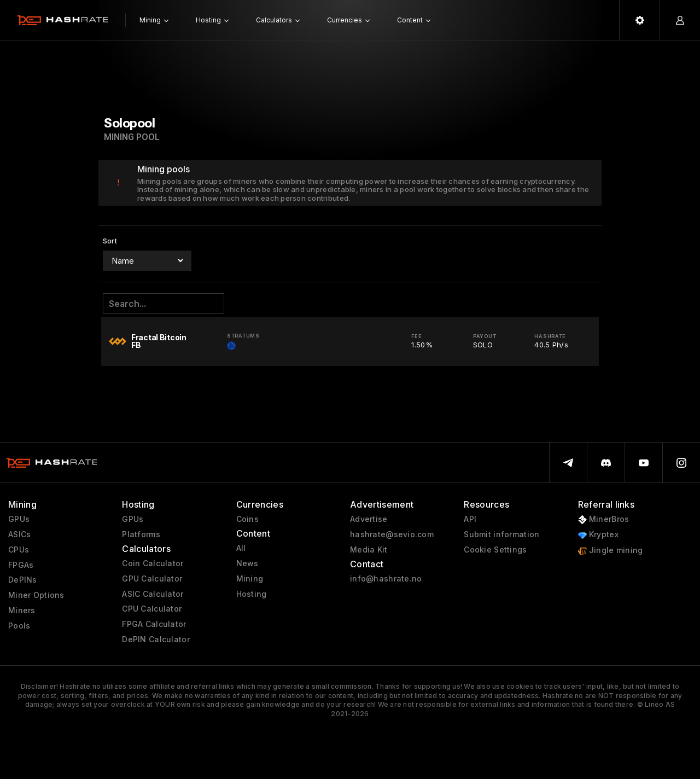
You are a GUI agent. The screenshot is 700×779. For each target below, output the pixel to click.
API (470, 519)
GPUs (19, 519)
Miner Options (36, 595)
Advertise (369, 519)
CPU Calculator (152, 609)
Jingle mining (611, 551)
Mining (250, 579)
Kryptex (598, 535)
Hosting (252, 594)
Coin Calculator (153, 563)
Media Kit (369, 550)
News (247, 563)
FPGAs (21, 565)
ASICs (19, 534)
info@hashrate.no (386, 579)
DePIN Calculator (156, 640)
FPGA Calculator (154, 624)
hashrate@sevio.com (392, 534)
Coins (247, 519)
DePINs (23, 580)
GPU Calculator (152, 579)
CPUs (19, 550)
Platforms (141, 534)
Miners (22, 611)
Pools (19, 626)
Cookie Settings (495, 550)
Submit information (501, 534)
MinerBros (604, 519)
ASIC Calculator (153, 594)
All (241, 548)
